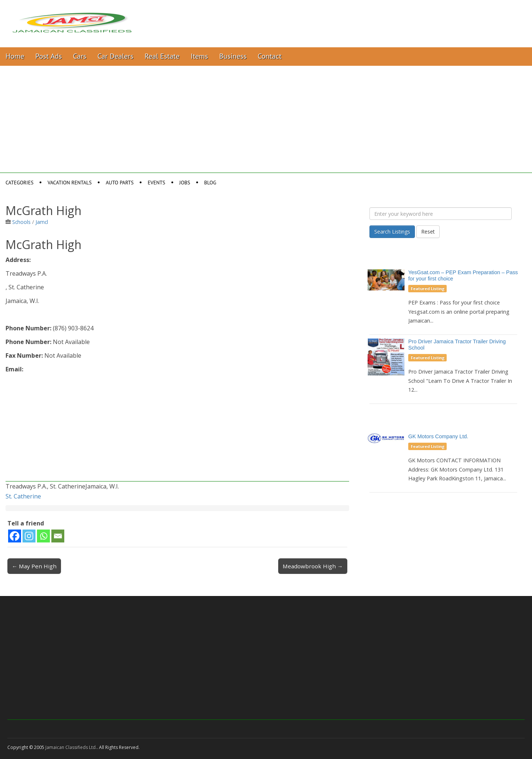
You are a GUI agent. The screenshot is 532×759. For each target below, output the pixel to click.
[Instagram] (29, 536)
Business (233, 56)
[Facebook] (15, 536)
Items (199, 56)
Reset (428, 232)
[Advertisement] (266, 121)
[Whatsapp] (43, 536)
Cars (80, 56)
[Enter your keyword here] (441, 214)
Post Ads (49, 56)
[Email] (58, 536)
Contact (270, 56)
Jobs (185, 183)
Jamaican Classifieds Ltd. (71, 747)
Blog (210, 183)
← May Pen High (34, 566)
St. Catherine (23, 496)
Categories (20, 183)
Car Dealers (116, 56)
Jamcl (42, 222)
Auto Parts (120, 183)
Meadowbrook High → (313, 566)
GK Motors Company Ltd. (438, 436)
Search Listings (392, 232)
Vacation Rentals (70, 183)
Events (157, 183)
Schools (21, 222)
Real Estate (162, 56)
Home (15, 56)
